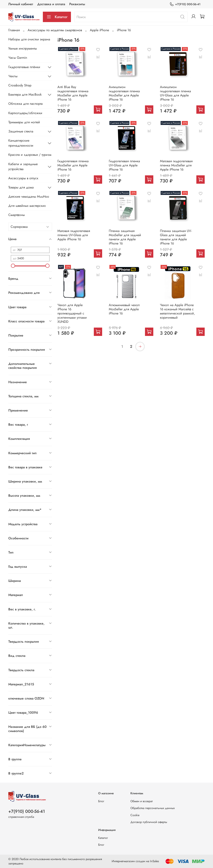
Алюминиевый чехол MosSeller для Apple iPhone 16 (124, 309)
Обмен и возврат (142, 801)
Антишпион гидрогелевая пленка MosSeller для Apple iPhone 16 (124, 93)
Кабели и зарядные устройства (23, 166)
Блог (101, 801)
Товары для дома (21, 187)
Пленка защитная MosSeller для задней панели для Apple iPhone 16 (125, 237)
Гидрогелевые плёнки (24, 67)
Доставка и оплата (51, 4)
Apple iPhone (99, 30)
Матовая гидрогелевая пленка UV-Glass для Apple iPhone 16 (74, 235)
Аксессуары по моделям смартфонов (55, 30)
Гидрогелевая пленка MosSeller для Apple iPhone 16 (73, 165)
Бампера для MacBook (25, 94)
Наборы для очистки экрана (29, 39)
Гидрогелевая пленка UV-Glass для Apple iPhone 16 (124, 165)
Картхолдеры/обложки (25, 113)
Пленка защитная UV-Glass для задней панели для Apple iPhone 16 (176, 237)
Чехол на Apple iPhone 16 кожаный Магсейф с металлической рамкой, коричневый (177, 311)
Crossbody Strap (20, 85)
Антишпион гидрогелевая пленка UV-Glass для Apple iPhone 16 (175, 93)
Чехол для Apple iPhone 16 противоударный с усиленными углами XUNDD (72, 313)
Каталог (57, 17)
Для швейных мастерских (27, 206)
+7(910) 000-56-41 (185, 4)
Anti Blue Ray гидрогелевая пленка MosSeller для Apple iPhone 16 (73, 93)
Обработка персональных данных (153, 808)
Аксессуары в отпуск (23, 178)
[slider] (13, 266)
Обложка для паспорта (25, 104)
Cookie (135, 815)
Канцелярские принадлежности (21, 143)
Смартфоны (17, 215)
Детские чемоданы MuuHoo (29, 196)
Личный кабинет (21, 4)
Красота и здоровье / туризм (30, 155)
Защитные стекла (21, 131)
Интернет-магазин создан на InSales (135, 861)
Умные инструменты (23, 48)
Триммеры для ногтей (24, 122)
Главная (14, 30)
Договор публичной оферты (149, 822)
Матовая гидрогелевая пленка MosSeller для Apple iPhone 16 (176, 165)
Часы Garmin (18, 58)
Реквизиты (77, 4)
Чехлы (13, 76)
